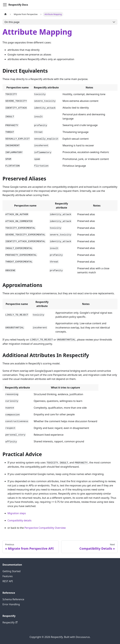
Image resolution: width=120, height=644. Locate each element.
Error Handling (11, 604)
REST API (8, 581)
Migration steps (17, 513)
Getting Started (11, 571)
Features (8, 576)
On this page (12, 22)
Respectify (10, 622)
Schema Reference (13, 599)
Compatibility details (19, 520)
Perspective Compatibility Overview (45, 528)
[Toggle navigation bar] (5, 5)
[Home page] (5, 14)
